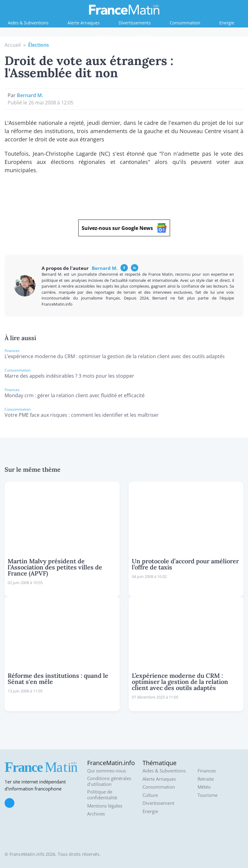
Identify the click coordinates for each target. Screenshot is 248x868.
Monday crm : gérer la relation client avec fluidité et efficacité (75, 395)
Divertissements (135, 23)
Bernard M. (30, 95)
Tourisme (207, 795)
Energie (227, 23)
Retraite (142, 36)
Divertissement (158, 803)
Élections (39, 45)
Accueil (13, 45)
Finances (107, 36)
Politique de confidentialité (102, 795)
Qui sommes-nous (107, 771)
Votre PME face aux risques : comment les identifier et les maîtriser (82, 415)
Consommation (185, 23)
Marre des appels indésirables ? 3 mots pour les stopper (69, 376)
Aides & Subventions (28, 23)
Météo (204, 787)
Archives (96, 814)
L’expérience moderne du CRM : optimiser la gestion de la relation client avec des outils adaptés (115, 356)
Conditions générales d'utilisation (109, 781)
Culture (150, 795)
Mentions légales (105, 806)
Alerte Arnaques (84, 23)
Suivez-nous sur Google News (124, 228)
